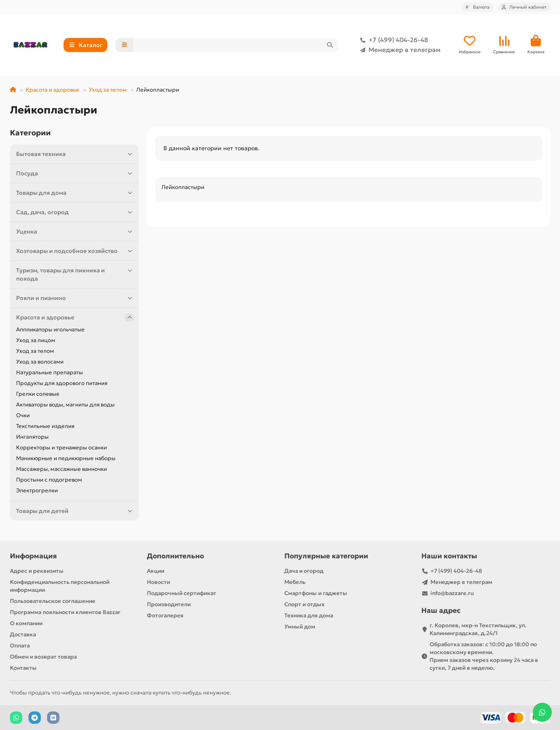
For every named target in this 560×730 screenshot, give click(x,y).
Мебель (295, 582)
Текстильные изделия (45, 426)
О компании (26, 623)
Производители (169, 604)
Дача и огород (304, 571)
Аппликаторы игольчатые (50, 330)
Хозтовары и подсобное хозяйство (76, 251)
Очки (23, 415)
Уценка (76, 232)
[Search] (236, 45)
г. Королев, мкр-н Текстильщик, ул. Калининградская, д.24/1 (478, 629)
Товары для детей (76, 511)
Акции (156, 571)
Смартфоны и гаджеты (316, 593)
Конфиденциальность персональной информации (60, 586)
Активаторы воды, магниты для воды (65, 405)
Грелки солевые (38, 394)
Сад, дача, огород (76, 212)
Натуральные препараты (50, 372)
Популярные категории (326, 556)
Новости (158, 582)
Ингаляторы (32, 437)
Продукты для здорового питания (62, 383)
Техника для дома (309, 615)
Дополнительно (175, 556)
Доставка (23, 634)
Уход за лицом (36, 340)
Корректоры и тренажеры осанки (61, 448)
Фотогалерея (165, 615)
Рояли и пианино (76, 298)
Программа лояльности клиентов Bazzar (65, 612)
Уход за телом (108, 90)
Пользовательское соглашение (53, 601)
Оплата (20, 646)
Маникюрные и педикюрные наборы (66, 458)
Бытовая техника (76, 154)
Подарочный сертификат (182, 593)
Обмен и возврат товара (43, 657)
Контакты (23, 668)
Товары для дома (76, 193)
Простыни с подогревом (49, 480)
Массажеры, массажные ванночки (61, 469)
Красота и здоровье (52, 90)
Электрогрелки (37, 490)
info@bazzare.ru (452, 593)
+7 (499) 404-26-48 (392, 40)
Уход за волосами (40, 362)
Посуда (76, 173)
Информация (33, 556)
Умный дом (300, 627)
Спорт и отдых (304, 604)
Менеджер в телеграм (399, 50)
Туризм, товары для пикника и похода (76, 274)
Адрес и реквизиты (37, 571)
